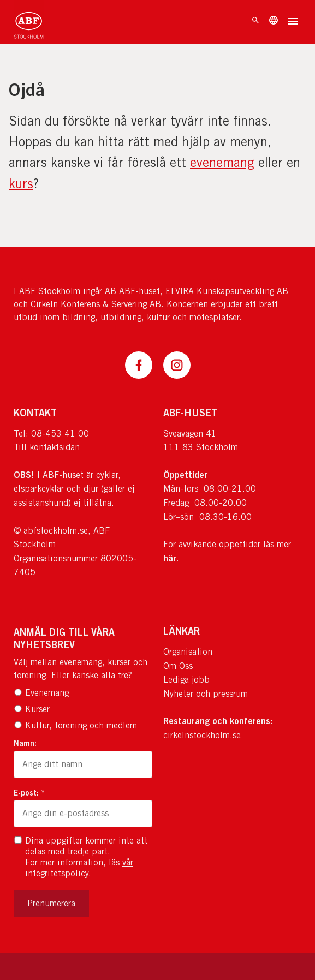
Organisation (188, 652)
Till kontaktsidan (47, 447)
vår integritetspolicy (79, 868)
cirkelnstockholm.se (202, 735)
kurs (21, 183)
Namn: (25, 743)
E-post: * (29, 793)
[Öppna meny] (293, 22)
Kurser (32, 709)
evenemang (222, 162)
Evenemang (41, 693)
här (170, 558)
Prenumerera (51, 903)
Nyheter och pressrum (206, 694)
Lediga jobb (186, 680)
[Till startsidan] (29, 22)
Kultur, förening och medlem (75, 725)
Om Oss (178, 666)
